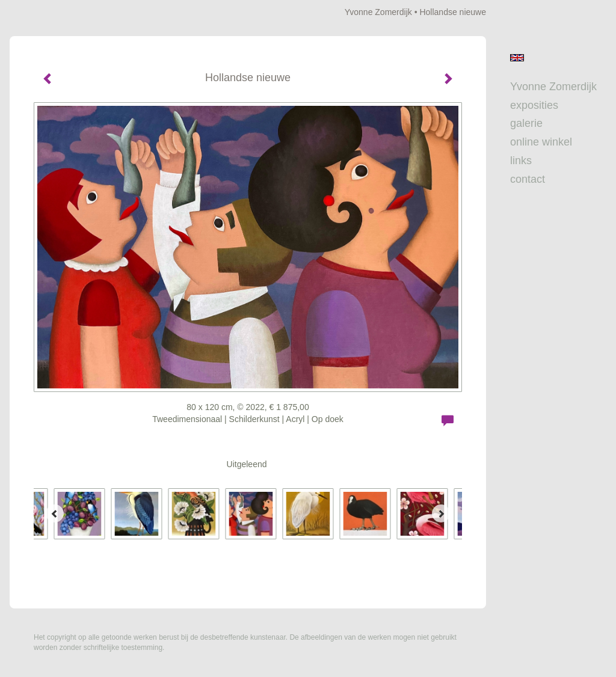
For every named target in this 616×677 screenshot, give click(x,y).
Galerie (526, 123)
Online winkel (541, 142)
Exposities (534, 105)
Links (521, 161)
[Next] (441, 513)
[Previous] (55, 513)
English (517, 58)
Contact (528, 179)
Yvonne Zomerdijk (378, 12)
